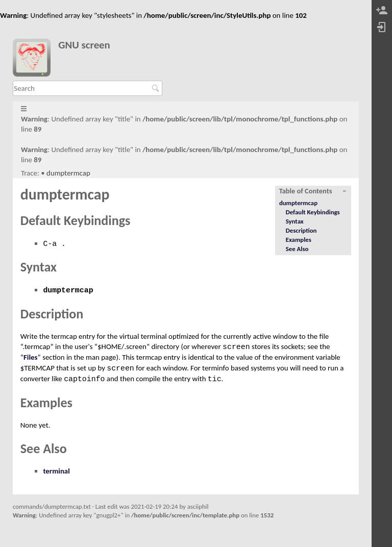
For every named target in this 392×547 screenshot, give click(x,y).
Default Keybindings (313, 212)
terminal (56, 471)
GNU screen (84, 45)
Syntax (295, 221)
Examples (299, 240)
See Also (297, 249)
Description (301, 230)
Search (157, 88)
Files (31, 357)
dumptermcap (68, 173)
